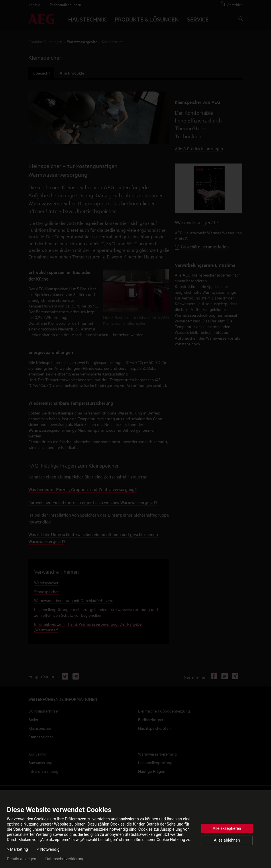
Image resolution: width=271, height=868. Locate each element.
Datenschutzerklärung (65, 859)
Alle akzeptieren (227, 828)
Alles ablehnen (227, 840)
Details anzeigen (21, 859)
